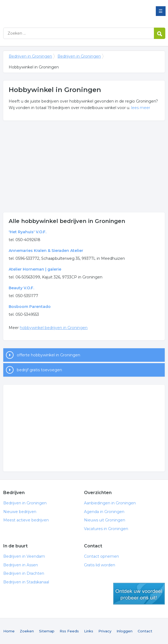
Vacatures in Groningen (106, 529)
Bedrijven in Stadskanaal (26, 582)
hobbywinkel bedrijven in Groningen (54, 328)
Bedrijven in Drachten (24, 573)
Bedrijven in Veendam (24, 556)
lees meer (141, 108)
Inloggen (125, 631)
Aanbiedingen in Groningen (110, 503)
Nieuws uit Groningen (105, 520)
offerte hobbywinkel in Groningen (49, 355)
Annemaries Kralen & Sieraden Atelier (46, 251)
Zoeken (27, 631)
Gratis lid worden (100, 565)
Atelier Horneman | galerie (35, 269)
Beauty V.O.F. (21, 288)
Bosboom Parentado (30, 307)
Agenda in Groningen (104, 512)
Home (9, 631)
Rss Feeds (69, 631)
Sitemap (47, 631)
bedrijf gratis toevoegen (39, 370)
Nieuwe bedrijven (20, 512)
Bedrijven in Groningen (71, 11)
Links (89, 631)
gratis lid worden (139, 594)
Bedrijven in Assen (21, 565)
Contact (145, 631)
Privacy (105, 631)
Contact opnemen (101, 556)
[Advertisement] (84, 166)
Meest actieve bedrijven (26, 520)
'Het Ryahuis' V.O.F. (28, 232)
